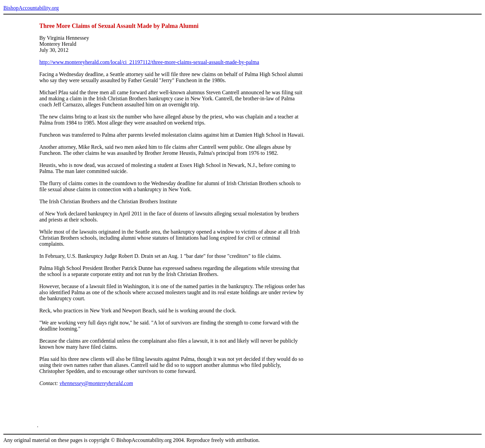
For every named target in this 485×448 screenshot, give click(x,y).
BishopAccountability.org (31, 8)
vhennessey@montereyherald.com (96, 383)
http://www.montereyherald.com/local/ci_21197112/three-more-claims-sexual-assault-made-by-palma (149, 62)
